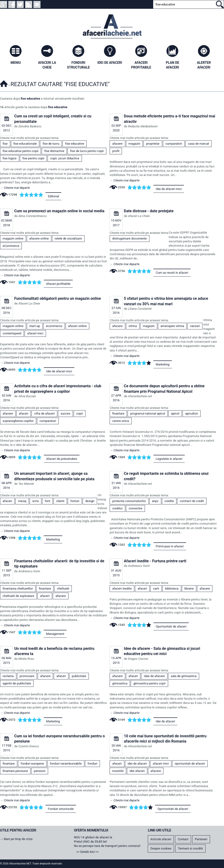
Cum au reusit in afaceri (172, 273)
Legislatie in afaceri (169, 459)
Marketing (163, 364)
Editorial (53, 196)
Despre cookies (161, 848)
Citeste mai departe (17, 188)
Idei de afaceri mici (169, 189)
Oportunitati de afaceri (171, 626)
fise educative (31, 99)
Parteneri (201, 839)
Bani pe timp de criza (18, 839)
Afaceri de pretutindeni (62, 459)
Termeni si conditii (190, 848)
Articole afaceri (161, 839)
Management (55, 634)
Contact (183, 839)
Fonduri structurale (61, 809)
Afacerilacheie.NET (4, 83)
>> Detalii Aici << (87, 852)
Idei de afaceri (166, 721)
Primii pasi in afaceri (170, 546)
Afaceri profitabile (58, 284)
